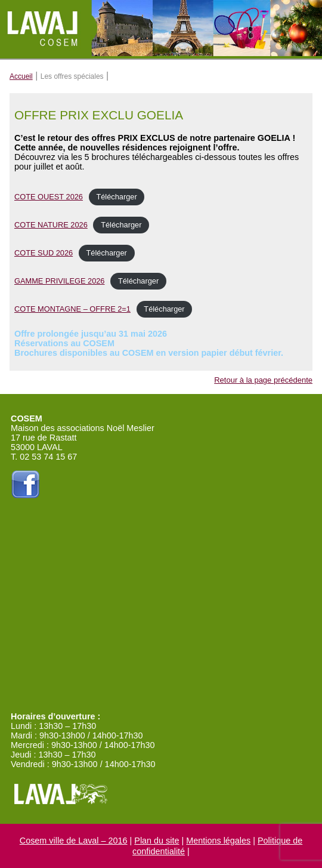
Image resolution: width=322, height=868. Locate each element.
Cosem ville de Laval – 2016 (74, 841)
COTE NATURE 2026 (51, 225)
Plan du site (157, 841)
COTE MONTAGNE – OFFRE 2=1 (72, 309)
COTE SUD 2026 (44, 253)
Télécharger (116, 197)
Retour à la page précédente (263, 380)
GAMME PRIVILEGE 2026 (60, 281)
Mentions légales (218, 841)
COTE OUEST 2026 (49, 197)
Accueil (21, 76)
